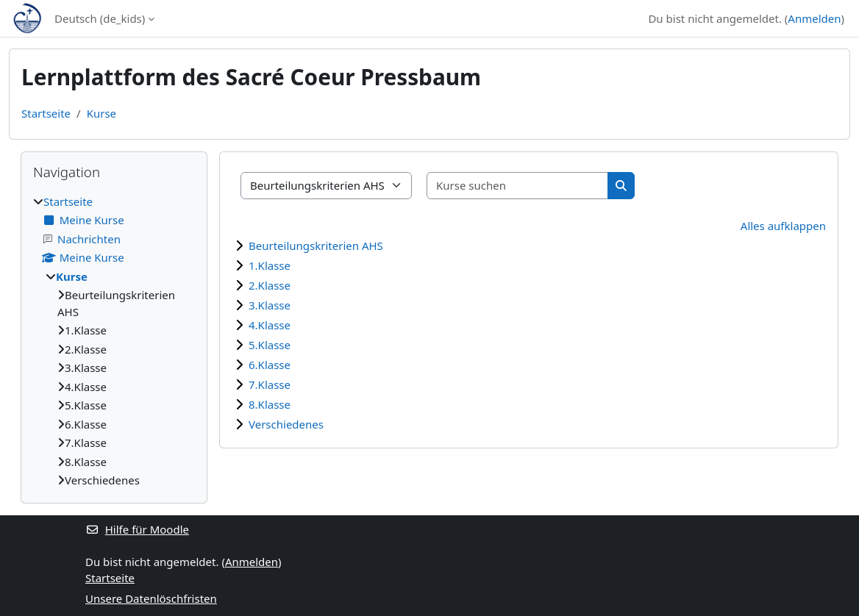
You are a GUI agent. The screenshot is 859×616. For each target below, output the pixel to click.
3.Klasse (270, 305)
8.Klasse (270, 404)
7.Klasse (270, 384)
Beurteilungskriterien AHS (316, 246)
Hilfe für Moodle (137, 529)
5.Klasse (270, 345)
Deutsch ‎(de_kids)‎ (100, 18)
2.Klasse (270, 285)
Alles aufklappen (783, 226)
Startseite (46, 113)
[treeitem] (114, 341)
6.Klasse (270, 365)
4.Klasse (270, 325)
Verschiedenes (286, 424)
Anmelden (814, 18)
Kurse (101, 113)
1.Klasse (270, 265)
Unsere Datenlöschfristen (151, 598)
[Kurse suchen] (518, 186)
